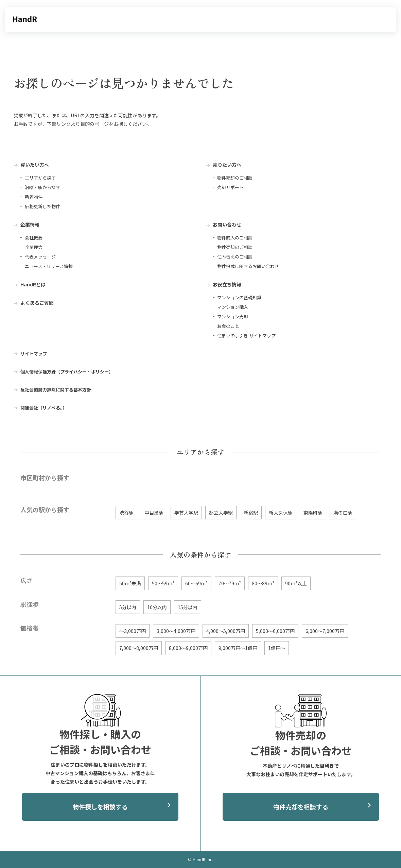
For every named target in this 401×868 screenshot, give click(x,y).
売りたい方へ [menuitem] (227, 165)
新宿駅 (251, 513)
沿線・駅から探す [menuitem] (42, 187)
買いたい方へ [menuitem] (35, 165)
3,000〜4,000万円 (176, 631)
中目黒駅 (154, 513)
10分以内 (157, 607)
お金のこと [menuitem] (228, 326)
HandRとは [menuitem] (33, 284)
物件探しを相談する (100, 807)
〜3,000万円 (133, 631)
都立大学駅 (221, 513)
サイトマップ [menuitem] (34, 354)
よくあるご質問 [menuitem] (37, 303)
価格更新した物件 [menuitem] (42, 206)
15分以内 (188, 607)
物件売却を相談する (301, 807)
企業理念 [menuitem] (34, 247)
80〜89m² (263, 583)
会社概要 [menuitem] (34, 238)
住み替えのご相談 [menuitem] (235, 257)
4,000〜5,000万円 (226, 631)
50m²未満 (130, 583)
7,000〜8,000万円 (139, 648)
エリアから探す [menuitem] (40, 178)
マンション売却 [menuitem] (233, 316)
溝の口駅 (343, 513)
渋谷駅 (126, 513)
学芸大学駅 (186, 513)
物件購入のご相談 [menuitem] (235, 238)
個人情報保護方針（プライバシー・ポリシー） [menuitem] (67, 372)
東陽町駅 (313, 513)
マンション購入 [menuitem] (233, 307)
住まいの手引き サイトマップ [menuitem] (246, 336)
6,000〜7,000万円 (325, 631)
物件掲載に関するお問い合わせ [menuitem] (248, 266)
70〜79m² (230, 583)
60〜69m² (196, 583)
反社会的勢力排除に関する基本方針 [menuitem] (56, 390)
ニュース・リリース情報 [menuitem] (49, 266)
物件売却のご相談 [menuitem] (235, 178)
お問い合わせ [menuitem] (227, 224)
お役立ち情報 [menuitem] (227, 284)
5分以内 (128, 607)
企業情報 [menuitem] (30, 224)
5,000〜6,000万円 (275, 631)
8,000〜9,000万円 (188, 648)
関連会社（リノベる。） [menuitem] (44, 408)
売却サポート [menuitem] (230, 187)
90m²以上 (296, 583)
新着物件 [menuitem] (34, 197)
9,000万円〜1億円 (238, 648)
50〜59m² (163, 583)
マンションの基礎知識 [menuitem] (239, 297)
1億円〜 (277, 648)
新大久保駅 (281, 513)
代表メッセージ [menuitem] (40, 257)
